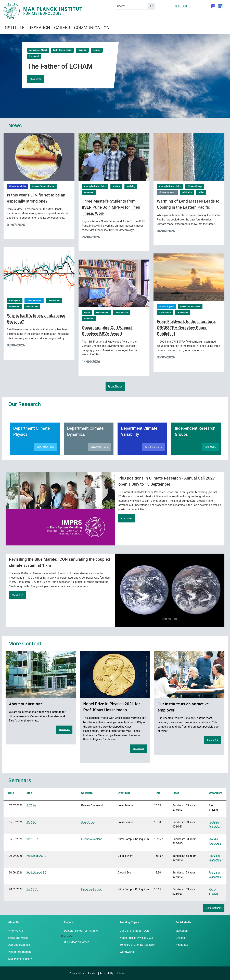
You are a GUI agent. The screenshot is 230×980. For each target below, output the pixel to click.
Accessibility (107, 973)
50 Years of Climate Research (137, 945)
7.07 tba (31, 805)
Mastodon (182, 931)
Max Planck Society (20, 959)
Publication (187, 192)
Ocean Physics (122, 313)
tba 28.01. (33, 889)
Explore (69, 922)
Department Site (46, 447)
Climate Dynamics (167, 192)
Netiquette (182, 945)
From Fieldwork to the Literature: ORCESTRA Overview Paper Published (186, 328)
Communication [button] (92, 28)
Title (29, 793)
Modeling (131, 186)
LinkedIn (181, 938)
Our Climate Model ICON (134, 931)
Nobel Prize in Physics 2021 (136, 938)
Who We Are (16, 931)
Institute (97, 50)
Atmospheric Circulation (95, 186)
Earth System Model (62, 50)
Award (87, 313)
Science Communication (43, 186)
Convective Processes (190, 307)
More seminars (214, 908)
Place (176, 793)
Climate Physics (34, 301)
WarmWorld (127, 952)
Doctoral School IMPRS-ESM (81, 931)
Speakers (87, 793)
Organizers (215, 793)
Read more (36, 79)
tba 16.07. (33, 839)
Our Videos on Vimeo (77, 942)
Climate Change (195, 186)
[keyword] (132, 6)
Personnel (34, 56)
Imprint (92, 973)
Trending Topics (129, 922)
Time (157, 793)
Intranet (121, 973)
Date (11, 793)
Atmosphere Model (38, 50)
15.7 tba (31, 822)
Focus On (82, 50)
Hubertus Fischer (92, 889)
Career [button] (62, 28)
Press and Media (18, 938)
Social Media (183, 922)
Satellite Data (32, 307)
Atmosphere (15, 301)
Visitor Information (20, 952)
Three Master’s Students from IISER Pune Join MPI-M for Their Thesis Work (111, 207)
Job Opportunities (19, 945)
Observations (54, 301)
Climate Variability (17, 186)
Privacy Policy (77, 973)
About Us (14, 922)
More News (115, 386)
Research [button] (39, 28)
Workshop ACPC (36, 856)
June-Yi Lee (88, 822)
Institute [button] (14, 28)
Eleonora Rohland (92, 839)
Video (201, 192)
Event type (124, 793)
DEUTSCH (181, 6)
